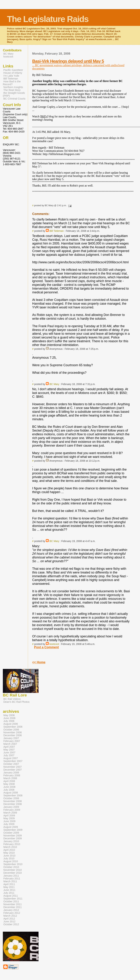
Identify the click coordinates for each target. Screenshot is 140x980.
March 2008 (10, 778)
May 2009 (9, 818)
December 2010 (13, 873)
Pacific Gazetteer (13, 70)
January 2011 (11, 876)
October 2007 (11, 764)
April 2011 (9, 884)
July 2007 (9, 755)
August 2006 (11, 724)
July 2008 (9, 790)
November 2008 (13, 801)
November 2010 (13, 870)
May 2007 (9, 750)
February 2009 (12, 810)
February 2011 (12, 879)
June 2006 (9, 718)
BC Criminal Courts (14, 99)
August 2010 (11, 861)
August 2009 (11, 827)
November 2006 (13, 732)
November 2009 (13, 836)
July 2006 (9, 721)
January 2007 (11, 738)
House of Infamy (13, 73)
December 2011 (13, 907)
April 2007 (9, 747)
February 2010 (12, 844)
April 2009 (9, 816)
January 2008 (11, 773)
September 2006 (13, 727)
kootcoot (54, 644)
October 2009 (11, 833)
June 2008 (9, 787)
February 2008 (12, 775)
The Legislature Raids (48, 19)
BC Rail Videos (12, 699)
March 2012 (10, 916)
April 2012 (9, 919)
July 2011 (9, 893)
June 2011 (9, 890)
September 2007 (13, 761)
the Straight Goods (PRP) (14, 94)
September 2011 (13, 899)
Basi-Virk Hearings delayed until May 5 (68, 61)
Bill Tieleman (57, 231)
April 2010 (9, 850)
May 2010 (9, 853)
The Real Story (12, 90)
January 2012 (11, 910)
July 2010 (9, 858)
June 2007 (9, 752)
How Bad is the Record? (12, 83)
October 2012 (11, 924)
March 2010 (10, 847)
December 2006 (13, 735)
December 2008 (13, 804)
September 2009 (13, 830)
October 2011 (11, 901)
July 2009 (9, 824)
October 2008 (11, 798)
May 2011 (9, 887)
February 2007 (12, 741)
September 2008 (13, 795)
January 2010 (11, 841)
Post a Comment (46, 647)
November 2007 (13, 767)
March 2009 (10, 813)
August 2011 (11, 896)
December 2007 (13, 770)
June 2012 (9, 921)
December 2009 (13, 838)
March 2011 (10, 881)
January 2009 (11, 807)
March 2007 (10, 744)
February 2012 (12, 913)
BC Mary (54, 384)
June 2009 (9, 821)
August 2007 (11, 758)
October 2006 (11, 730)
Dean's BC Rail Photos (16, 702)
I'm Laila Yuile (11, 76)
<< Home (39, 662)
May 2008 (9, 784)
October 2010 (11, 867)
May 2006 (9, 715)
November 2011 (13, 904)
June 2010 (9, 856)
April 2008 (9, 781)
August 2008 (11, 793)
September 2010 (13, 864)
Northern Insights (13, 87)
